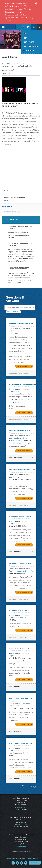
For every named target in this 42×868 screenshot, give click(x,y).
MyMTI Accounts (23, 27)
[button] (28, 27)
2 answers (16, 458)
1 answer (15, 552)
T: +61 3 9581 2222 (21, 846)
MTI (26, 38)
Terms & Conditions (11, 858)
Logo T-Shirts (14, 331)
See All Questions (13, 312)
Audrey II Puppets (16, 571)
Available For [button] (7, 206)
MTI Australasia (31, 46)
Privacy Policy (22, 858)
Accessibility (37, 858)
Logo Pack (13, 438)
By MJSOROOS (14, 648)
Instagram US (26, 863)
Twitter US (17, 863)
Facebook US (13, 863)
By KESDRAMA (14, 610)
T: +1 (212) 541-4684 (21, 807)
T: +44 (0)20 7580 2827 (21, 824)
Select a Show (7, 70)
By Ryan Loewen (15, 384)
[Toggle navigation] (3, 27)
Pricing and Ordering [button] (11, 211)
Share (6, 200)
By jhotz (12, 431)
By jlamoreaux (15, 470)
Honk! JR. (23, 618)
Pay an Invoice (27, 51)
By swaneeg (14, 516)
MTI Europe (29, 42)
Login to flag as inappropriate (23, 326)
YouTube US (22, 863)
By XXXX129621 (14, 324)
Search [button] (34, 27)
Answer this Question (23, 366)
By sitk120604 (14, 699)
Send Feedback (35, 863)
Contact (29, 858)
